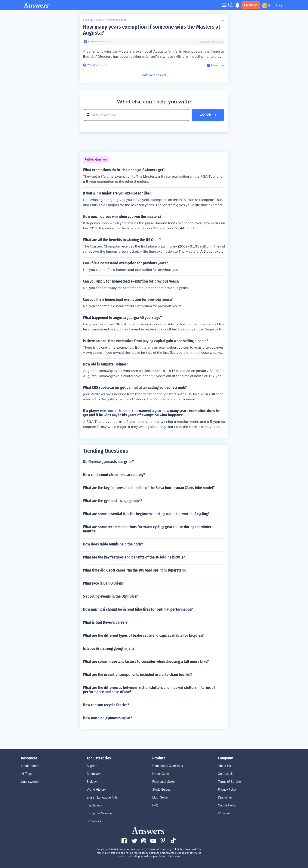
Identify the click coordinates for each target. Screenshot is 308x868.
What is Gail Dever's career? (105, 622)
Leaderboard (30, 766)
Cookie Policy (227, 805)
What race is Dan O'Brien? (103, 583)
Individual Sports (117, 20)
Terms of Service (229, 782)
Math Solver (161, 797)
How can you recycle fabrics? (106, 705)
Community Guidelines (168, 766)
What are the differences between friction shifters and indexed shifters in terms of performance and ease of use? (149, 690)
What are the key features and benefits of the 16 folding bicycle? (134, 557)
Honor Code (161, 774)
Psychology (94, 805)
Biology (92, 782)
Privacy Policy (227, 790)
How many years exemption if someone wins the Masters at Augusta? (152, 30)
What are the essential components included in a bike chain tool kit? (138, 675)
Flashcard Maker (164, 782)
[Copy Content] (213, 65)
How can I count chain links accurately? (114, 475)
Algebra (92, 766)
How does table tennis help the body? (113, 544)
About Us (224, 766)
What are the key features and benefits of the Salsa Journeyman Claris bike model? (149, 488)
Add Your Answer (154, 75)
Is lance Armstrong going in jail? (109, 648)
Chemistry (94, 774)
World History (96, 790)
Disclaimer (225, 797)
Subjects (88, 20)
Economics (94, 821)
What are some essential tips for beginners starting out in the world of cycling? (146, 514)
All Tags (26, 774)
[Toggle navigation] (224, 5)
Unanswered (30, 782)
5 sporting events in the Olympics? (110, 596)
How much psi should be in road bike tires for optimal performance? (138, 609)
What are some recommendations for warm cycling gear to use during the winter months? (147, 529)
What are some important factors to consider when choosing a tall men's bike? (146, 662)
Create (251, 5)
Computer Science (99, 813)
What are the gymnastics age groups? (113, 501)
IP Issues (224, 813)
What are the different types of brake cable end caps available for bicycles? (143, 635)
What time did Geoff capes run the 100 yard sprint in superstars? (135, 570)
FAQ (155, 805)
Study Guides (161, 790)
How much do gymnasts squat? (107, 718)
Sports (100, 20)
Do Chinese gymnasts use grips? (108, 462)
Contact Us (226, 774)
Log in (281, 5)
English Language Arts (102, 797)
